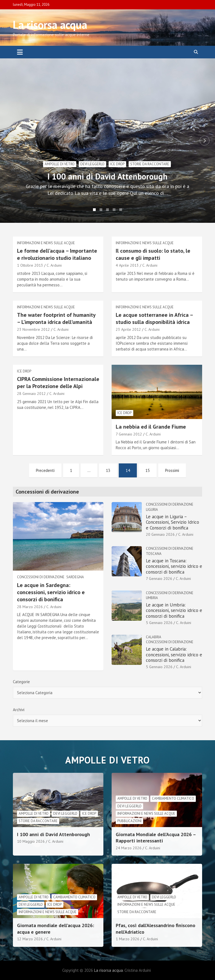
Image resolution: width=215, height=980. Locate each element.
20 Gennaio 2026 (160, 534)
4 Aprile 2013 (127, 265)
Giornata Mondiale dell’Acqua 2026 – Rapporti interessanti (156, 837)
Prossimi (172, 470)
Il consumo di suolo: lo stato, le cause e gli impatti (153, 254)
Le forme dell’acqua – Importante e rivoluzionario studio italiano (57, 254)
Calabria (154, 637)
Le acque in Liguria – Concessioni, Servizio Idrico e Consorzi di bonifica (172, 522)
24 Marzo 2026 (129, 848)
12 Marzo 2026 (30, 939)
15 (148, 470)
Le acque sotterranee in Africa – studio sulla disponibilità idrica (154, 318)
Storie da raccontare (150, 164)
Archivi (19, 710)
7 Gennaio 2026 (159, 579)
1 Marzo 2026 (128, 939)
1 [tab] (94, 210)
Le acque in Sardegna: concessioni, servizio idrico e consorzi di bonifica (51, 592)
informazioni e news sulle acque (46, 243)
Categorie (21, 682)
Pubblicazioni (129, 821)
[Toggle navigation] (20, 52)
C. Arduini (54, 265)
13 (108, 470)
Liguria (152, 510)
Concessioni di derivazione (41, 577)
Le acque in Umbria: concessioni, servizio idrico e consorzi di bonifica (174, 610)
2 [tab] (101, 210)
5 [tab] (121, 210)
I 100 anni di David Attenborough (107, 176)
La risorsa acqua (50, 25)
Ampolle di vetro (60, 164)
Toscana (154, 554)
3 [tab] (107, 210)
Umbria (152, 598)
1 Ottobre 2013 (30, 265)
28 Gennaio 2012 (31, 394)
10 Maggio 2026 (31, 841)
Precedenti (45, 470)
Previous (10, 141)
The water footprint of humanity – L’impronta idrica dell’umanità (56, 318)
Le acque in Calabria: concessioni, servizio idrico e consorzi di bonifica (174, 655)
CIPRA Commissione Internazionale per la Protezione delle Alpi (58, 383)
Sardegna (75, 577)
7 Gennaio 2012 (129, 434)
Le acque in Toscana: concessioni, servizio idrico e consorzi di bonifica (174, 566)
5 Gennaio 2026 (159, 623)
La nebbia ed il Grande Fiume (151, 427)
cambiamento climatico (173, 798)
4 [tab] (114, 210)
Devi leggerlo (92, 164)
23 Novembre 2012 (33, 329)
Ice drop (117, 164)
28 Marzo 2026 (30, 607)
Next (205, 141)
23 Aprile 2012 (128, 329)
